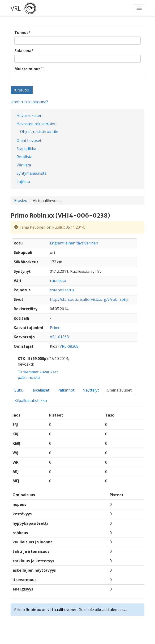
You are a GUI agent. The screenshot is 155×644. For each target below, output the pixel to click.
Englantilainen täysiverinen (74, 243)
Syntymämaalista (32, 173)
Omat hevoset (29, 140)
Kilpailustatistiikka (31, 400)
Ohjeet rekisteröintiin (39, 132)
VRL (16, 8)
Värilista (24, 165)
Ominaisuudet (119, 390)
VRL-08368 (69, 346)
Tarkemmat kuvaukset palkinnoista (38, 375)
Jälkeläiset (40, 390)
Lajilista (23, 182)
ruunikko (58, 281)
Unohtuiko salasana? (29, 102)
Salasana (24, 51)
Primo (55, 328)
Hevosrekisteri (30, 116)
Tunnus (22, 33)
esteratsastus (62, 290)
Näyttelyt (91, 390)
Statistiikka (26, 149)
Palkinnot (66, 390)
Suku (19, 390)
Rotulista (24, 157)
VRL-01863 (59, 337)
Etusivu (21, 201)
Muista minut (27, 69)
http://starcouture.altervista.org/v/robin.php (89, 299)
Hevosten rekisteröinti (37, 124)
